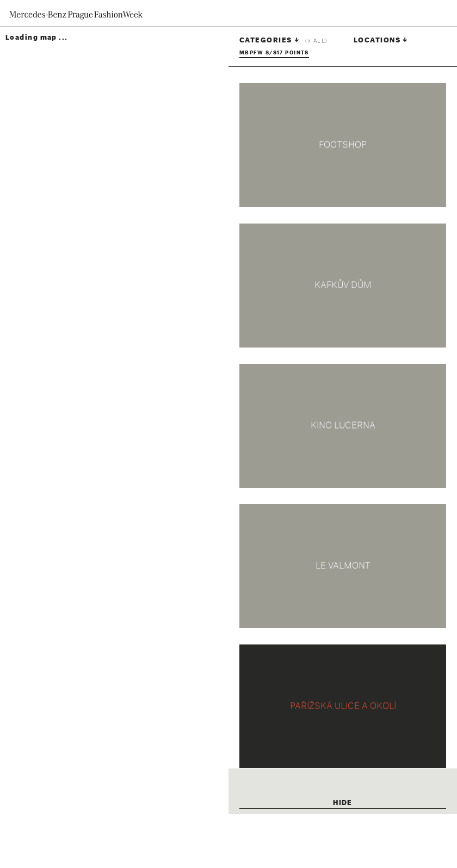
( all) (316, 41)
